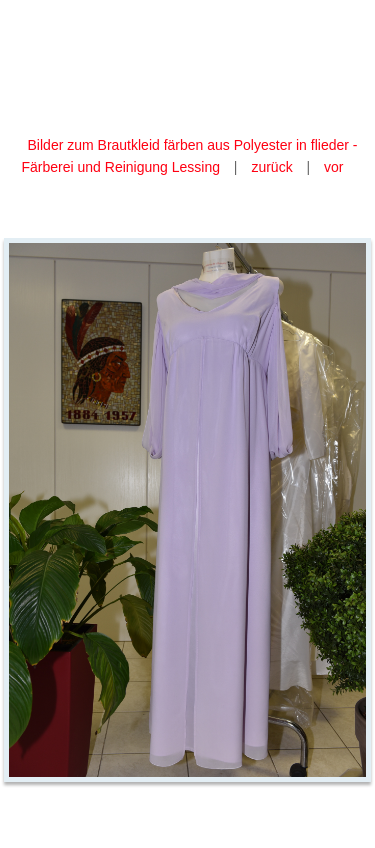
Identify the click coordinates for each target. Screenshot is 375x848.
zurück (271, 167)
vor (333, 167)
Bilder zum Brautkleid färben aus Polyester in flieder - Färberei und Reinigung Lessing (190, 156)
